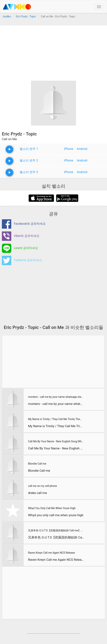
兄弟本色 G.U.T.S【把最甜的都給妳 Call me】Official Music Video (56, 530)
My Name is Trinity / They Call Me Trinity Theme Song (56, 419)
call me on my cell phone (42, 486)
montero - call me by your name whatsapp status (56, 397)
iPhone (69, 149)
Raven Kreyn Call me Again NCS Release (51, 553)
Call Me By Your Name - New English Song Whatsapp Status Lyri (56, 441)
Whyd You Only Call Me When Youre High (52, 508)
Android (82, 149)
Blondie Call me (37, 464)
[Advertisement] (53, 52)
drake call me (37, 493)
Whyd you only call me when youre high (56, 515)
